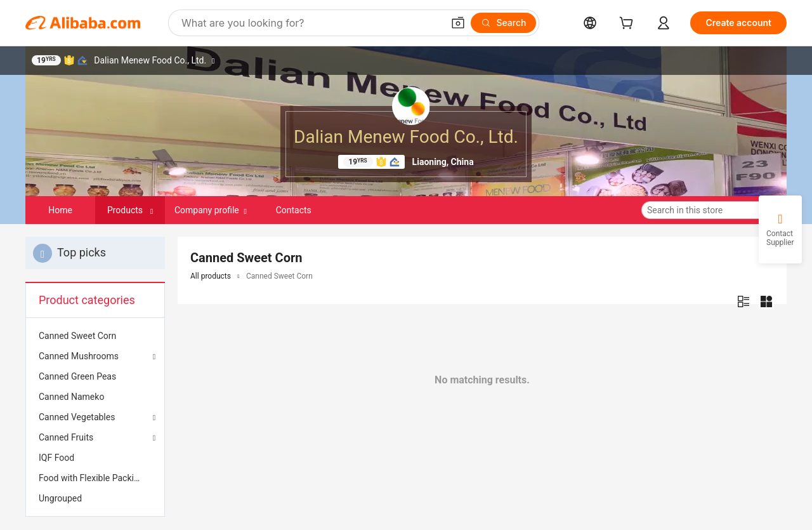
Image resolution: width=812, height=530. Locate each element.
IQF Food (56, 458)
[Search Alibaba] (311, 23)
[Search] (503, 23)
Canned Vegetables (77, 417)
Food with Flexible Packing (91, 478)
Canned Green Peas (77, 376)
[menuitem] (95, 336)
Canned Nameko (71, 397)
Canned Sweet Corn (77, 336)
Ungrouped (60, 498)
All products (211, 276)
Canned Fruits (66, 437)
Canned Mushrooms (79, 356)
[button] (458, 23)
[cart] (629, 24)
